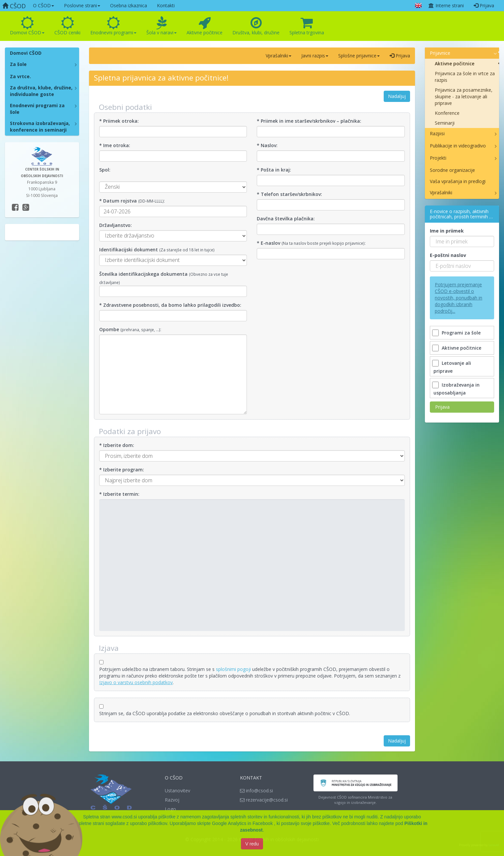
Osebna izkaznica (129, 5)
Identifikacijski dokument (129, 250)
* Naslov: (267, 145)
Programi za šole (457, 333)
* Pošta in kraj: (274, 170)
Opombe (109, 329)
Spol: (105, 170)
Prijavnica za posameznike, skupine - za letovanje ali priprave (464, 96)
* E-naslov (268, 243)
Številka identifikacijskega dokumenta (143, 274)
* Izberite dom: (117, 445)
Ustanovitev (178, 791)
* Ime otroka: (115, 145)
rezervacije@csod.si (264, 800)
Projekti (438, 158)
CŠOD (14, 6)
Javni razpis (315, 56)
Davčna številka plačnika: (286, 219)
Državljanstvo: (116, 225)
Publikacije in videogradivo (458, 146)
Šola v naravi (162, 26)
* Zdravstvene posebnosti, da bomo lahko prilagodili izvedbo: (170, 305)
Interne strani (446, 5)
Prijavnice (440, 53)
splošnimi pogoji (233, 669)
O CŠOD (44, 5)
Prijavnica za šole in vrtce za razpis (465, 77)
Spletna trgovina (307, 26)
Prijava (484, 5)
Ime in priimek (447, 231)
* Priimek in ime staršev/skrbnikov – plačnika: (309, 121)
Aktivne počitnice (205, 26)
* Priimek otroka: (119, 121)
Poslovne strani (82, 5)
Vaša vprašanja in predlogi (458, 181)
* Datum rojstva (118, 201)
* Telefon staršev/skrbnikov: (289, 194)
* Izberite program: (122, 470)
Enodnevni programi (113, 26)
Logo (170, 809)
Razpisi (437, 133)
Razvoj (172, 800)
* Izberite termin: (119, 494)
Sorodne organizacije (452, 170)
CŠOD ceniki (67, 26)
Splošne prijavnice (359, 56)
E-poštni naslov (448, 255)
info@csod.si (256, 791)
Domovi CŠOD (27, 26)
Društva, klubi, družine (256, 26)
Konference (447, 113)
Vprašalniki (279, 56)
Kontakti (166, 5)
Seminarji (445, 123)
